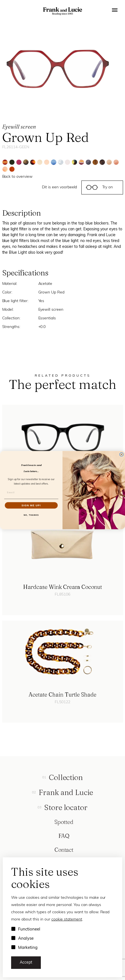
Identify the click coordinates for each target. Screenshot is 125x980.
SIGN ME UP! (31, 505)
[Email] (31, 492)
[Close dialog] (121, 455)
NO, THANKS (31, 515)
